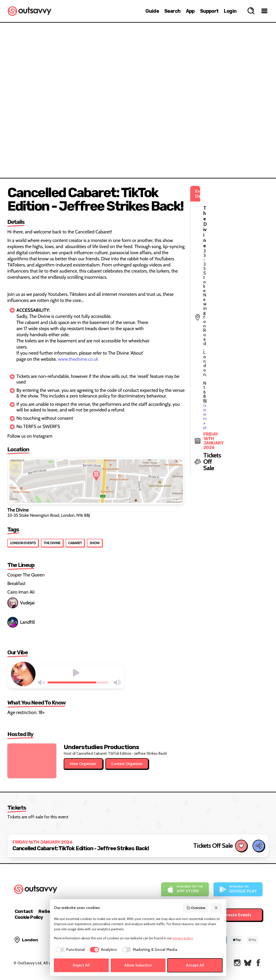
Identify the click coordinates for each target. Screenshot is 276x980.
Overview (196, 908)
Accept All (195, 965)
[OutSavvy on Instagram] (237, 963)
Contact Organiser (127, 764)
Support (209, 11)
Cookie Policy (29, 917)
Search (172, 11)
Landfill (21, 622)
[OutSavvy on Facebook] (258, 963)
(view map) (245, 213)
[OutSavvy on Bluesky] (248, 963)
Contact (24, 911)
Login (230, 11)
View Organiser (83, 764)
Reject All (81, 965)
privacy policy (183, 938)
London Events (23, 543)
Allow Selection (138, 965)
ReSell (45, 911)
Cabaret (75, 543)
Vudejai (21, 603)
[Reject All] (216, 908)
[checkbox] (69, 950)
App (190, 11)
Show (95, 543)
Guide (152, 11)
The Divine (52, 543)
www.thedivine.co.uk (78, 359)
